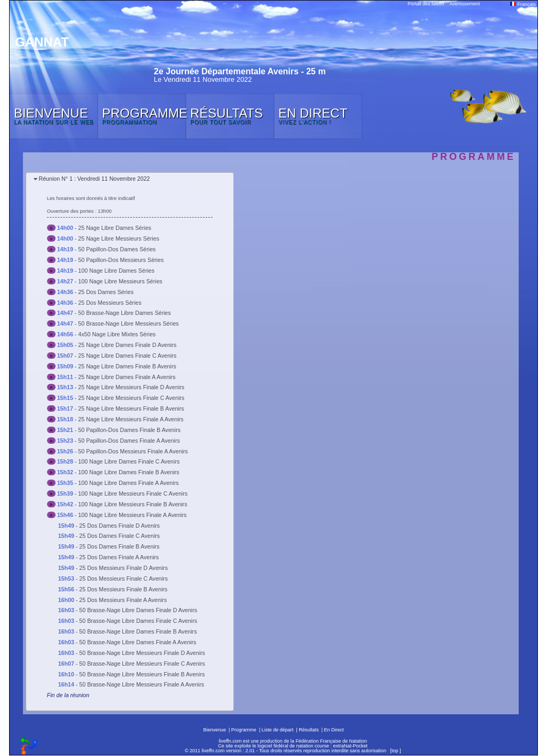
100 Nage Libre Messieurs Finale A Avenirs (132, 515)
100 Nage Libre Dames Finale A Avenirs (128, 483)
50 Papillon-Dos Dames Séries (117, 249)
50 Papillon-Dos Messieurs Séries (121, 260)
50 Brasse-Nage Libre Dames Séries (124, 313)
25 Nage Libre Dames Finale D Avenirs (127, 345)
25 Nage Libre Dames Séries (115, 228)
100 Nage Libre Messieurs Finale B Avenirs (132, 504)
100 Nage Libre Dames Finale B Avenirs (128, 472)
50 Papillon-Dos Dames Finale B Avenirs (129, 430)
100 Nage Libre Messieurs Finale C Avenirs (133, 493)
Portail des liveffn (426, 4)
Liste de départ (278, 730)
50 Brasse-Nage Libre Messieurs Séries (128, 323)
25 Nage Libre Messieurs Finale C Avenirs (131, 398)
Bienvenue (214, 730)
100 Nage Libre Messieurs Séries (120, 281)
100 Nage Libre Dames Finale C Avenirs (129, 461)
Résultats (309, 730)
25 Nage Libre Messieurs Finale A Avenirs (131, 419)
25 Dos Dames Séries (106, 292)
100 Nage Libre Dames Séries (116, 271)
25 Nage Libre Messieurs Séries (119, 238)
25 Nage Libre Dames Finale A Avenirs (127, 377)
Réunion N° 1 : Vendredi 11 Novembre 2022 (94, 179)
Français (523, 4)
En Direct (334, 730)
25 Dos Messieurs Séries (110, 303)
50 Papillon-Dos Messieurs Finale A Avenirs (133, 451)
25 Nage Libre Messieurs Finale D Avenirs (131, 387)
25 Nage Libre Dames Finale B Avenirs (127, 366)
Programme (244, 730)
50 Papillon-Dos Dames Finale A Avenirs (129, 441)
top (395, 751)
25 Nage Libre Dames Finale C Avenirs (127, 356)
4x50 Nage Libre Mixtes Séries (117, 334)
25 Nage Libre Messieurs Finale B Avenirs (131, 408)
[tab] (130, 179)
